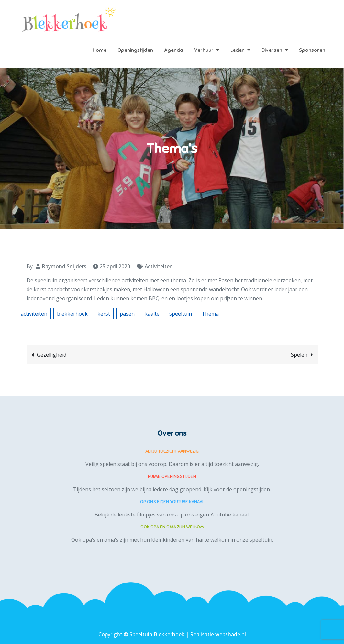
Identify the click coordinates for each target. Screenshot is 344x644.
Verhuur (204, 50)
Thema (210, 314)
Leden (238, 50)
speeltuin (181, 314)
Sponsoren (312, 50)
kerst (104, 314)
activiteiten (34, 314)
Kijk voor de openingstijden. (237, 489)
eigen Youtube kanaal (222, 515)
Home (100, 50)
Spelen (299, 355)
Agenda (174, 50)
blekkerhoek (72, 314)
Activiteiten (159, 266)
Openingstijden (135, 50)
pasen (127, 314)
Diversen (272, 50)
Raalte (152, 314)
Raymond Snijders (64, 266)
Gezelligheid (52, 355)
